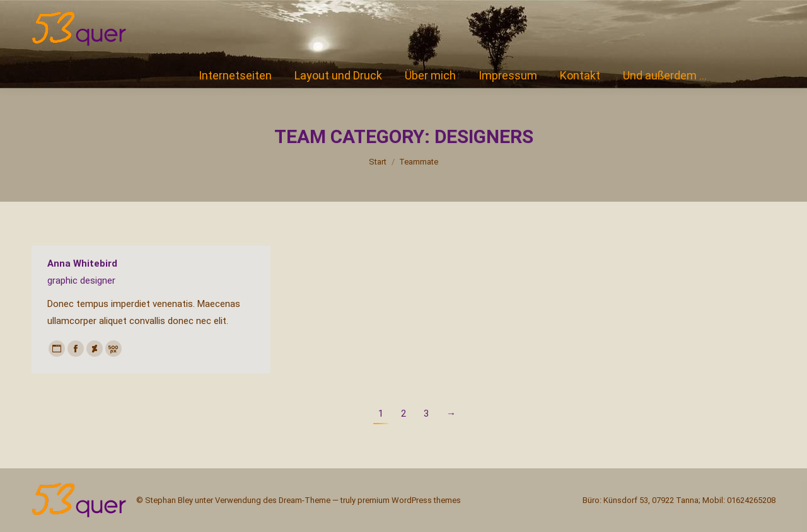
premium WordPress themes (409, 500)
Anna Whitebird (82, 263)
